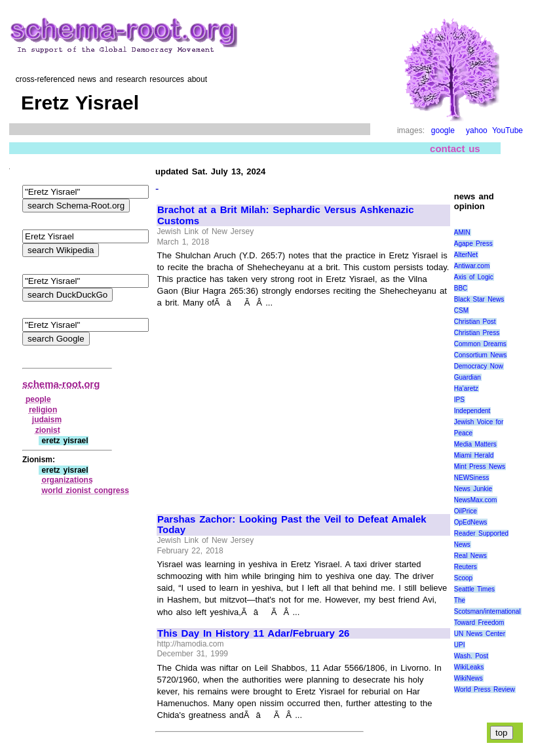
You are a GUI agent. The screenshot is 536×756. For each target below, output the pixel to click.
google (443, 130)
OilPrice (466, 511)
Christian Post (475, 322)
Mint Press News (480, 467)
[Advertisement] (267, 405)
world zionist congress (86, 490)
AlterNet (466, 255)
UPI (460, 645)
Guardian (468, 377)
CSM (461, 310)
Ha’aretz (466, 388)
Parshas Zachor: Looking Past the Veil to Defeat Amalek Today (292, 525)
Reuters (466, 567)
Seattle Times (474, 589)
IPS (459, 400)
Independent (472, 411)
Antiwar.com (472, 266)
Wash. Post (471, 656)
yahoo (477, 130)
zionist (48, 430)
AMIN (462, 232)
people (38, 399)
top (502, 733)
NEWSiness (471, 478)
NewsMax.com (476, 500)
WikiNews (469, 678)
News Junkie (473, 489)
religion (43, 410)
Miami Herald (474, 455)
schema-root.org (61, 384)
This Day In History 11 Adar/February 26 (253, 633)
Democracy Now (479, 366)
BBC (461, 288)
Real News (470, 556)
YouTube (507, 130)
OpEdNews (471, 522)
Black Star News (479, 299)
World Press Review (485, 689)
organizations (67, 480)
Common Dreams (480, 344)
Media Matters (475, 444)
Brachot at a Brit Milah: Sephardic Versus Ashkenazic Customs (286, 215)
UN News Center (480, 634)
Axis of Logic (474, 277)
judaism (47, 420)
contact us (455, 149)
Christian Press (477, 333)
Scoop (463, 578)
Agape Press (473, 244)
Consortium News (481, 355)
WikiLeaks (469, 667)
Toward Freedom (479, 623)
